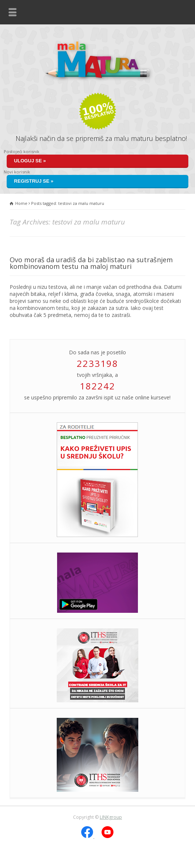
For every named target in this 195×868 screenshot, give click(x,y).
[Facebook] (88, 836)
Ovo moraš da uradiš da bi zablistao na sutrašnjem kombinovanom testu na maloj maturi (91, 263)
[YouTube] (108, 836)
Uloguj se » (30, 161)
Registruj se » (34, 181)
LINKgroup (111, 817)
